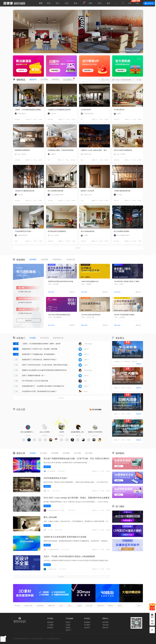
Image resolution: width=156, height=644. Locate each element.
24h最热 (33, 338)
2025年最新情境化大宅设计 (55, 478)
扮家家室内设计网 (14, 3)
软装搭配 (55, 453)
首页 (41, 3)
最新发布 (33, 79)
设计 (58, 3)
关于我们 (50, 618)
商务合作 (106, 628)
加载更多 (78, 248)
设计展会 (44, 453)
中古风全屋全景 (119, 110)
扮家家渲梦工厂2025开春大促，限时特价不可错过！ (40, 360)
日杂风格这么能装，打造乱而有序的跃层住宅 (62, 150)
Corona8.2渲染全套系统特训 (91, 315)
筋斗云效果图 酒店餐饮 (122, 231)
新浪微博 (87, 622)
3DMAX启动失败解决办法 (90, 281)
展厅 (82, 119)
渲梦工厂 (70, 606)
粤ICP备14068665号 (38, 639)
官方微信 (87, 625)
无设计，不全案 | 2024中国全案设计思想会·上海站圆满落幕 (69, 556)
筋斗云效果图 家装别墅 (55, 191)
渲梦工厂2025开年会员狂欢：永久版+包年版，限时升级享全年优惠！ (45, 365)
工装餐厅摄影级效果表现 (122, 191)
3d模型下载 (51, 606)
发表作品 (151, 3)
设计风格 (77, 453)
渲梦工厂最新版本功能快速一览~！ (34, 375)
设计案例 (44, 79)
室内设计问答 (28, 606)
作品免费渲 (68, 80)
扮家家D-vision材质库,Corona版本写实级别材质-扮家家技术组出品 (44, 370)
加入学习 (28, 320)
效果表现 (55, 79)
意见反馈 (106, 625)
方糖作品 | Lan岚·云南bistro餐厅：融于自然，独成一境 (95, 150)
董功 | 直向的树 (50, 517)
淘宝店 (68, 622)
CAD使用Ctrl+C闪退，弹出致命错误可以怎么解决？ (39, 391)
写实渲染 (116, 119)
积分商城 (95, 409)
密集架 (120, 606)
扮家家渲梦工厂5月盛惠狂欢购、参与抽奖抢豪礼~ (39, 354)
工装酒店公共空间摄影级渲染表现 (59, 110)
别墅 (16, 241)
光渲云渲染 (89, 606)
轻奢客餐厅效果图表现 (22, 150)
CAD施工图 (70, 260)
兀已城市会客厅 (86, 110)
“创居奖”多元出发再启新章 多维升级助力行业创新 (65, 537)
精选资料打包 (58, 338)
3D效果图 (44, 260)
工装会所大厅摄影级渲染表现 (24, 191)
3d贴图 (79, 606)
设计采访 (47, 526)
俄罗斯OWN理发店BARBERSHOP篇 (61, 281)
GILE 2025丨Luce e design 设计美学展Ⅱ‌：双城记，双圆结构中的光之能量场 (76, 498)
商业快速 (17, 119)
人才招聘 (50, 625)
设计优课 (17, 606)
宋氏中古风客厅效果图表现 (123, 150)
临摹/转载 (17, 160)
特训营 (68, 628)
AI (84, 3)
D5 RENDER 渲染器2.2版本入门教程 (127, 281)
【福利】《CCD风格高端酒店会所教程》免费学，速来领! (29, 110)
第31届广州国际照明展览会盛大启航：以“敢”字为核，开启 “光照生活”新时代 (76, 459)
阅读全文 (139, 364)
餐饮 (82, 160)
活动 (67, 3)
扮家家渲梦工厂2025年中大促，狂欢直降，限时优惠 (40, 349)
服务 (109, 3)
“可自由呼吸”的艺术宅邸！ (23, 231)
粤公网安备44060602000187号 (22, 639)
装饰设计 (111, 606)
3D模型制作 (57, 260)
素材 (76, 3)
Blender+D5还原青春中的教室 (124, 315)
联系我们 (50, 628)
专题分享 (47, 486)
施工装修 (89, 453)
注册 (138, 3)
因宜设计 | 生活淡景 (87, 191)
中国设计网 (100, 606)
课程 (91, 3)
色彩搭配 (66, 453)
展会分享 (47, 467)
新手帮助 (106, 622)
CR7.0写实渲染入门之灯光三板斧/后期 (35, 381)
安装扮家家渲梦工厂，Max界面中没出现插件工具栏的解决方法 (43, 386)
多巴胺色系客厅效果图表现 (57, 231)
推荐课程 (33, 260)
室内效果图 (40, 606)
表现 (49, 3)
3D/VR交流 (44, 338)
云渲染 (61, 606)
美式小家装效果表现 (88, 231)
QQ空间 (87, 628)
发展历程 (50, 622)
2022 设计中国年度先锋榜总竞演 (59, 315)
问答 (100, 3)
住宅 (49, 160)
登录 (131, 3)
